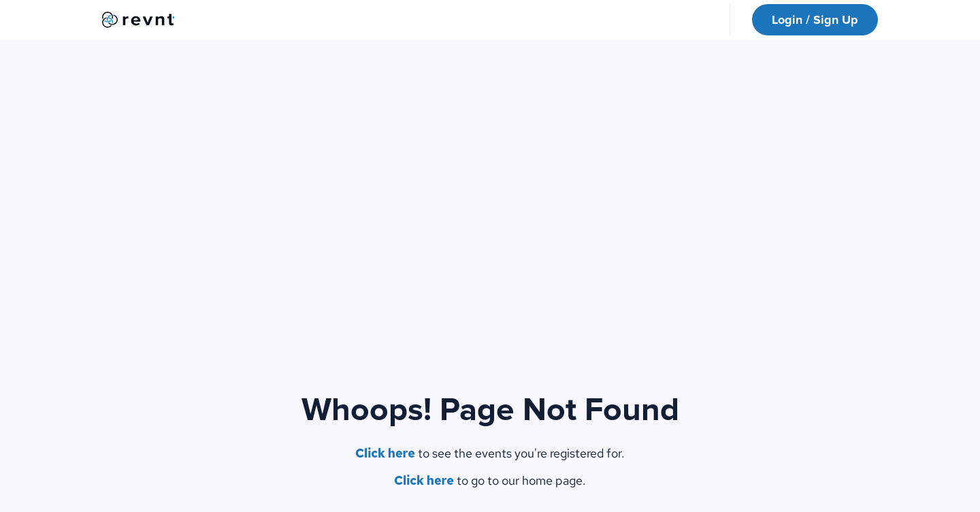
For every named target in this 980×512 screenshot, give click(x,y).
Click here (385, 453)
